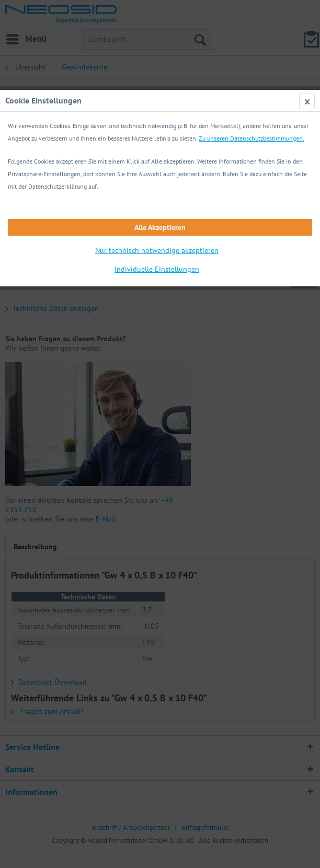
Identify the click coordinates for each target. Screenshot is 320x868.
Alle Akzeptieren (160, 227)
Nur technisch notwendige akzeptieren (157, 250)
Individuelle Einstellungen (157, 269)
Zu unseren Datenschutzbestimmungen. (252, 138)
